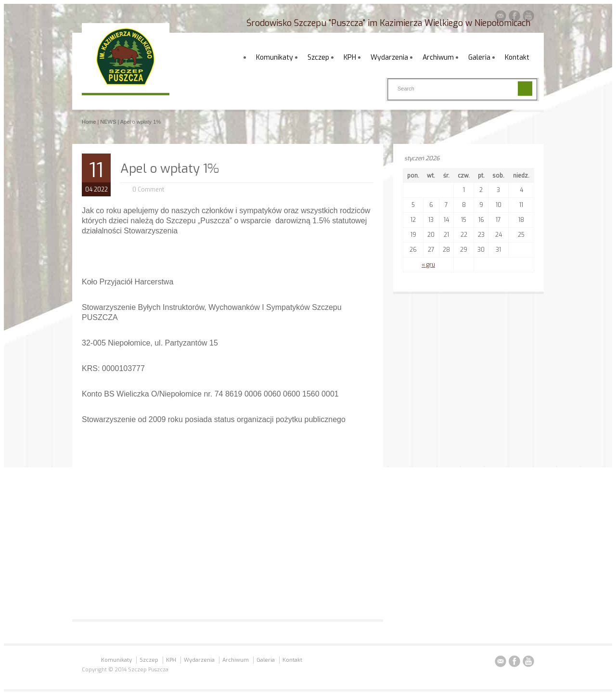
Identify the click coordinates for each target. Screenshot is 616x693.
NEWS (108, 122)
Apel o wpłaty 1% (170, 169)
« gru (428, 265)
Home (89, 122)
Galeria (479, 58)
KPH (350, 58)
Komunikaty (275, 58)
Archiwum (438, 58)
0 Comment (148, 190)
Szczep (318, 58)
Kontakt (517, 58)
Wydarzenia (389, 58)
